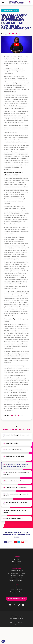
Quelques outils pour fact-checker (15, 488)
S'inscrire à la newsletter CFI (16, 599)
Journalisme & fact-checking (10, 11)
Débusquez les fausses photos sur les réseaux (16, 495)
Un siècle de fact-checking (13, 450)
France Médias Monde (17, 590)
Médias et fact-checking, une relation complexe (16, 474)
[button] (3, 641)
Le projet (16, 559)
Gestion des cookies (16, 618)
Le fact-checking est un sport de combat (15, 512)
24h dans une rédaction (17, 592)
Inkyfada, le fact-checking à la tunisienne (14, 457)
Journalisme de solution (16, 571)
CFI (16, 587)
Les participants (16, 562)
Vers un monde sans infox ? (13, 519)
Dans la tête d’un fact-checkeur (14, 481)
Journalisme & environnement (17, 576)
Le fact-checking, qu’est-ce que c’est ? (16, 436)
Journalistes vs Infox (11, 443)
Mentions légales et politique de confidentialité (16, 615)
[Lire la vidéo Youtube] (16, 45)
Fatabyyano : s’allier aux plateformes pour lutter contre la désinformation (16, 466)
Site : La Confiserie (16, 622)
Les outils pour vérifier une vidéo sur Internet (16, 503)
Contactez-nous (17, 564)
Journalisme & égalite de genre (16, 573)
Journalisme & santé (17, 578)
